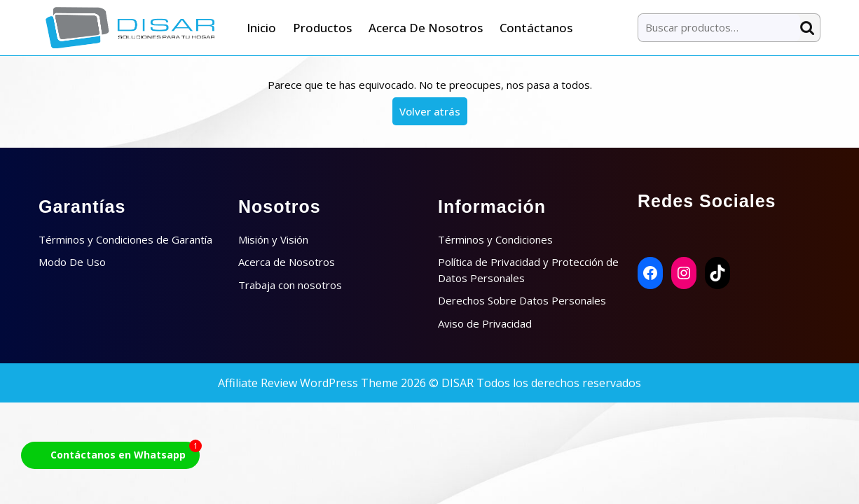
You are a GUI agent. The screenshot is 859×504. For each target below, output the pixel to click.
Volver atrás (433, 114)
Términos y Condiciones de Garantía (125, 239)
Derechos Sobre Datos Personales (522, 300)
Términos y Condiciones (495, 239)
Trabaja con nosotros (290, 285)
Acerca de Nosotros (426, 28)
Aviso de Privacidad (485, 323)
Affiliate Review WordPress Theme (308, 383)
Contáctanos (536, 28)
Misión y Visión (273, 239)
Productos (322, 28)
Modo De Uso (72, 262)
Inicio (261, 28)
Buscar (810, 28)
